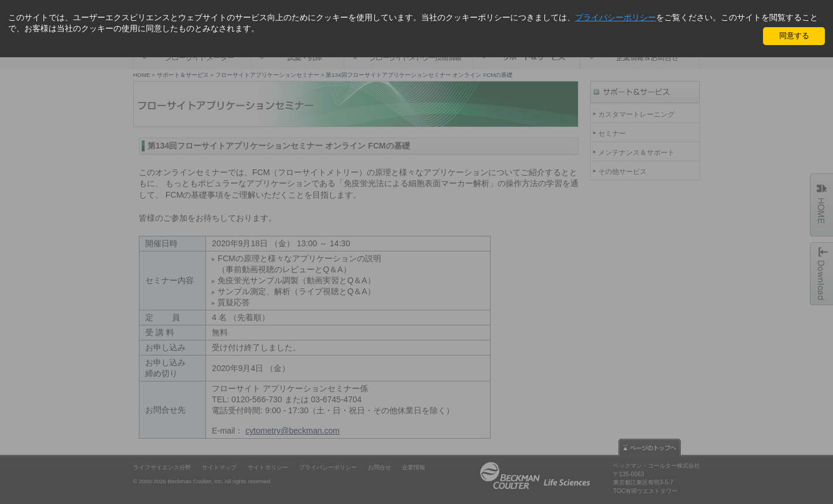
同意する (794, 36)
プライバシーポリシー (615, 17)
